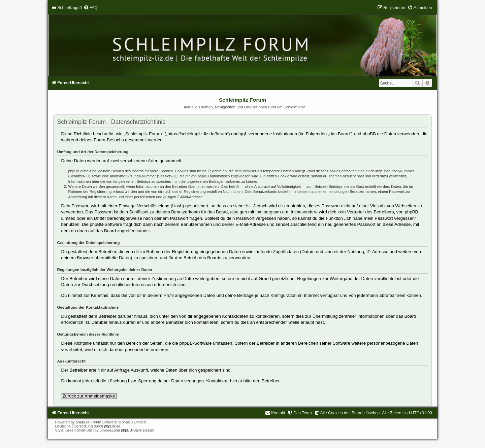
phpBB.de (112, 426)
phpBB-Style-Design (138, 430)
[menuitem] (91, 8)
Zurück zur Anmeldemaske (89, 396)
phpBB (81, 422)
